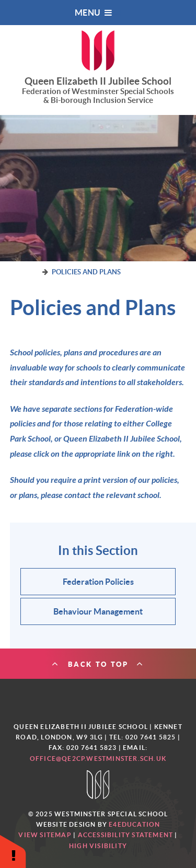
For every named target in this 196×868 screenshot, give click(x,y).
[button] (13, 851)
